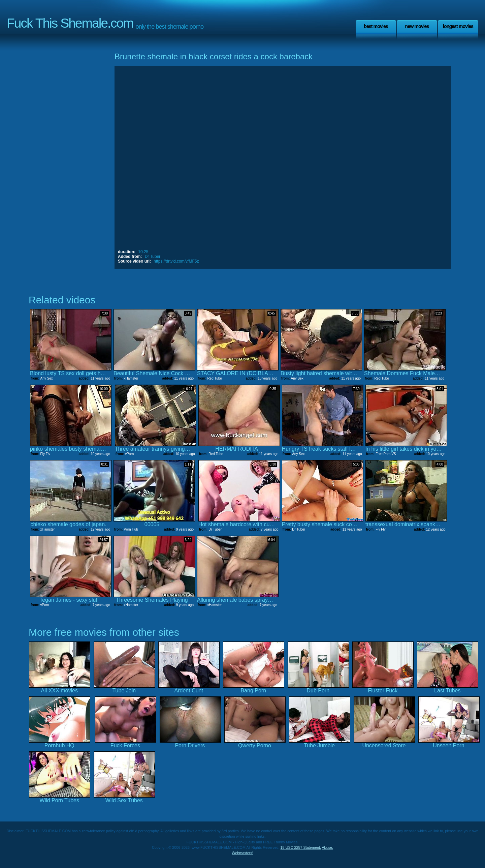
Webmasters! (243, 853)
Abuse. (327, 847)
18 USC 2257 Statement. (301, 847)
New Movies (417, 26)
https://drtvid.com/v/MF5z (176, 261)
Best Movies (376, 26)
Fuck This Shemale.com (70, 23)
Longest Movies (458, 26)
